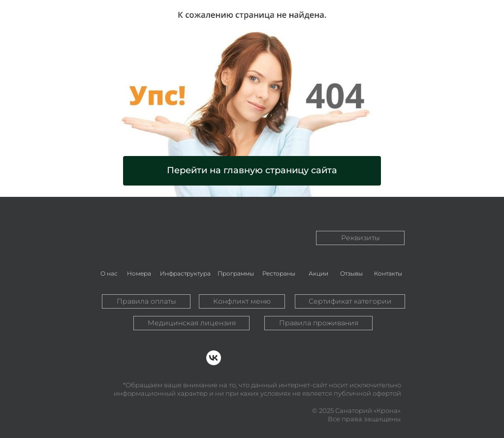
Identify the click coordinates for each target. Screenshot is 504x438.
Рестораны (279, 273)
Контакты (388, 273)
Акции (318, 273)
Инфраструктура (185, 273)
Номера (139, 273)
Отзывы (351, 273)
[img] (139, 225)
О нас (109, 273)
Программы (236, 273)
